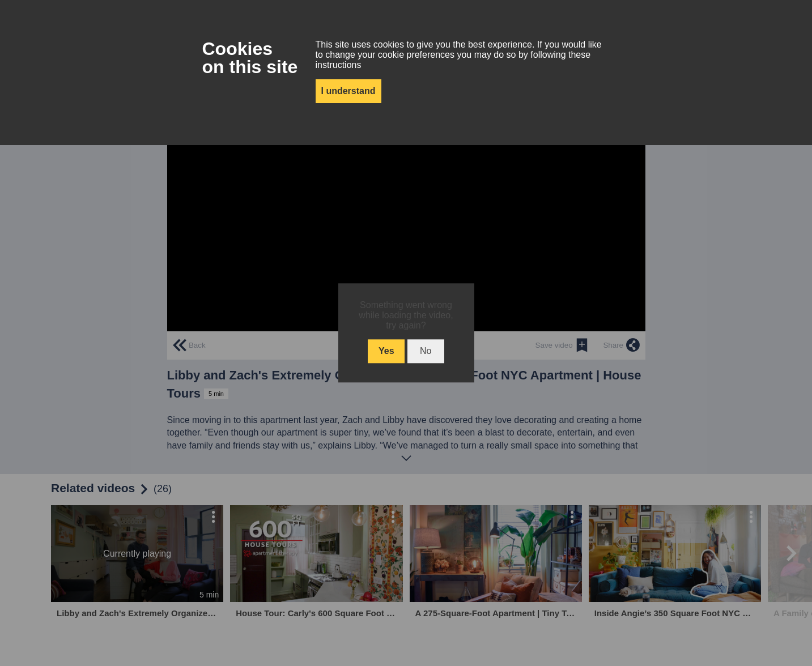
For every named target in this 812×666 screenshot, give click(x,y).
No (426, 351)
